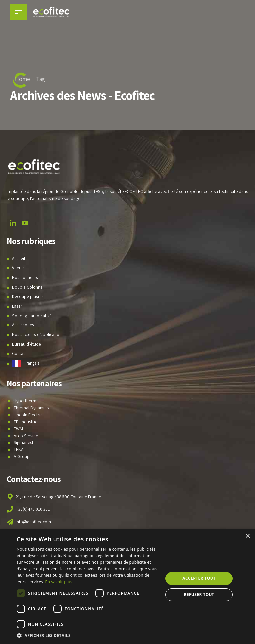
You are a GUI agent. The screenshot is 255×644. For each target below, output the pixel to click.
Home (22, 79)
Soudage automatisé (32, 316)
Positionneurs (25, 277)
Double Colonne (27, 287)
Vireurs (19, 268)
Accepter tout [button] (199, 578)
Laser (17, 306)
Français (32, 363)
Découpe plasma (28, 296)
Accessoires (24, 325)
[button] (88, 636)
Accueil (19, 258)
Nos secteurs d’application (37, 334)
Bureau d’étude (27, 344)
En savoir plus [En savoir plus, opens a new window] (59, 582)
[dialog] (127, 586)
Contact (19, 353)
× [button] (248, 536)
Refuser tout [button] (199, 594)
